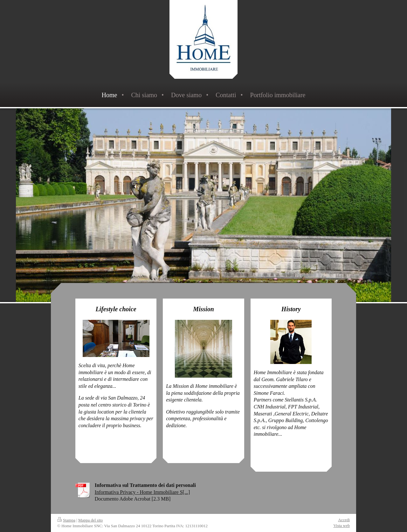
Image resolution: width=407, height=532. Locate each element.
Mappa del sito (90, 520)
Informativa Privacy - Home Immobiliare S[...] (142, 492)
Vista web (341, 525)
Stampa (66, 520)
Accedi (344, 520)
